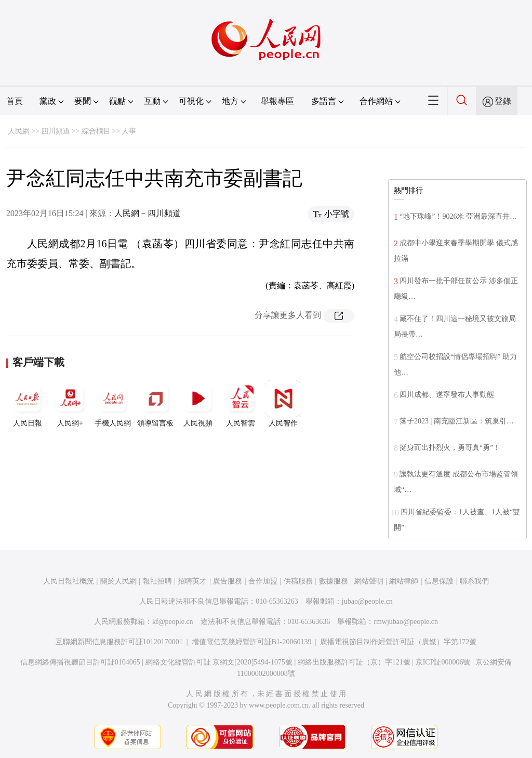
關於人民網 (118, 581)
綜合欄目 (96, 131)
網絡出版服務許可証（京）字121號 (354, 662)
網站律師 (404, 581)
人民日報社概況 (69, 581)
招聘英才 (192, 581)
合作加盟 (263, 581)
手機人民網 (113, 404)
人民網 (19, 131)
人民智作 (283, 404)
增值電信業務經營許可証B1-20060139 (252, 642)
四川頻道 (56, 131)
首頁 (15, 101)
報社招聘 (157, 581)
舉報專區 (277, 101)
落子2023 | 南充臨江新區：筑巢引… (457, 421)
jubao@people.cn (367, 601)
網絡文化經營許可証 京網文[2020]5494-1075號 (219, 662)
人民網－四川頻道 (148, 213)
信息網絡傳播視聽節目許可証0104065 (80, 662)
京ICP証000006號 (443, 662)
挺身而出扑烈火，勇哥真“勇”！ (450, 448)
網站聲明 (369, 581)
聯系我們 (474, 581)
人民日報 (28, 404)
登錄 (503, 101)
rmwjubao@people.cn (406, 622)
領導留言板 (155, 404)
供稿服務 (298, 581)
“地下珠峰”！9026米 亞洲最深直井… (458, 216)
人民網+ (70, 404)
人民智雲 (241, 404)
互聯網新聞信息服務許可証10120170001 (119, 642)
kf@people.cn (173, 622)
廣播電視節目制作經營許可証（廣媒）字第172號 (398, 642)
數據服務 (334, 581)
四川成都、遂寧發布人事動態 (447, 395)
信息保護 (439, 581)
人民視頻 (198, 404)
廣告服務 (228, 581)
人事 (129, 131)
